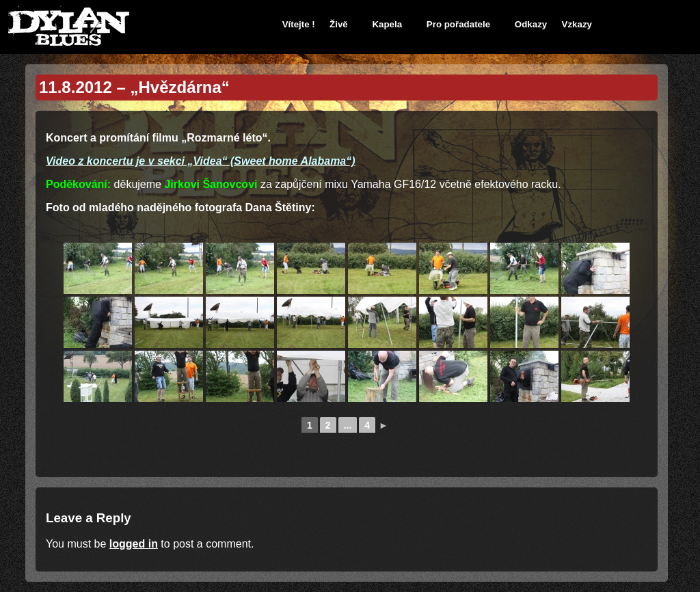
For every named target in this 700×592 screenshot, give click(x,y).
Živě (339, 24)
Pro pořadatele (458, 24)
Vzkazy (577, 24)
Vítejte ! (299, 24)
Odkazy (531, 24)
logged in (134, 544)
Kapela (387, 24)
